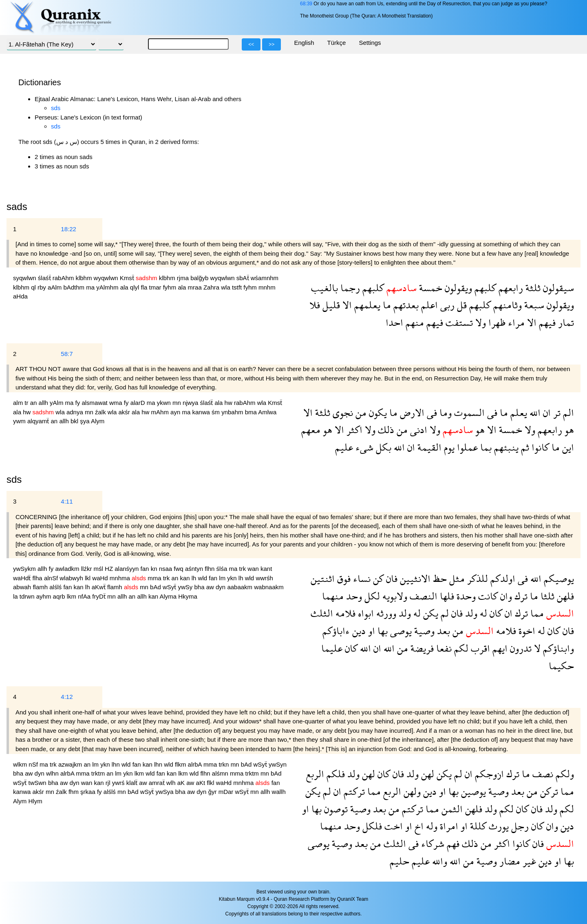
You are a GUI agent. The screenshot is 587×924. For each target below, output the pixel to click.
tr (27, 403)
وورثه (385, 613)
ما (386, 305)
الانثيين (414, 578)
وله (430, 826)
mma (155, 578)
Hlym (35, 801)
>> (271, 44)
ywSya (165, 792)
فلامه (344, 613)
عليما (332, 648)
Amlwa (267, 412)
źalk (101, 412)
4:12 (67, 697)
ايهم (499, 648)
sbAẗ (244, 278)
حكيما (561, 666)
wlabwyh (72, 578)
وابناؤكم (557, 648)
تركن (548, 791)
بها (381, 631)
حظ (439, 578)
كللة (477, 826)
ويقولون (457, 288)
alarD (139, 403)
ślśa (223, 569)
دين (358, 631)
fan (146, 569)
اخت (392, 826)
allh (44, 403)
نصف (542, 774)
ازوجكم (488, 774)
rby (43, 287)
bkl (75, 421)
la (16, 596)
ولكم (564, 774)
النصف (422, 596)
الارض (411, 412)
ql (34, 287)
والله (438, 861)
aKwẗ (99, 587)
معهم (311, 430)
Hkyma (188, 596)
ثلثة (532, 288)
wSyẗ (170, 587)
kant (266, 569)
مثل (456, 578)
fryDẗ (100, 596)
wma (117, 403)
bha (200, 587)
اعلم (428, 305)
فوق (343, 578)
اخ (418, 826)
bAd (156, 587)
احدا (394, 322)
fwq (179, 569)
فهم (452, 843)
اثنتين (323, 578)
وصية (423, 631)
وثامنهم (506, 305)
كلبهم (484, 288)
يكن (429, 613)
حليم (399, 861)
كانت (487, 596)
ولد (470, 613)
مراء (515, 322)
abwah (23, 587)
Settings (370, 43)
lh (195, 578)
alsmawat (95, 403)
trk (243, 569)
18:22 (68, 229)
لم (444, 613)
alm (19, 403)
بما (485, 447)
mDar (227, 792)
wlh (172, 783)
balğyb (200, 278)
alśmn (221, 773)
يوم (448, 447)
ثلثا (546, 596)
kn (155, 569)
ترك (520, 596)
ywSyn (278, 764)
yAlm (57, 403)
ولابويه (394, 596)
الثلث (322, 613)
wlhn (53, 773)
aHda (20, 296)
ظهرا (496, 322)
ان (546, 412)
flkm (181, 764)
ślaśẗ (45, 278)
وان (505, 596)
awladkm (68, 569)
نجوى (342, 412)
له (482, 613)
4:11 (67, 501)
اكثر (353, 430)
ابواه (365, 613)
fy (79, 403)
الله (534, 412)
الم (567, 412)
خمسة (429, 288)
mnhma (121, 578)
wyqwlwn (107, 278)
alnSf (52, 578)
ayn (176, 412)
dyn (221, 587)
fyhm (171, 287)
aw (211, 587)
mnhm (267, 287)
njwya (191, 403)
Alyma (169, 596)
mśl (99, 569)
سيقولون (557, 288)
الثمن (451, 809)
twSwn (38, 783)
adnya (76, 412)
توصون (335, 809)
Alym (98, 421)
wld (204, 578)
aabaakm (241, 587)
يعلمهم (366, 305)
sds (56, 108)
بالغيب (324, 288)
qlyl (136, 287)
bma (252, 412)
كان (495, 613)
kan (185, 578)
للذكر (476, 578)
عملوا (466, 447)
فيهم (546, 322)
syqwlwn (25, 278)
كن (377, 578)
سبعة (533, 305)
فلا (315, 305)
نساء (361, 578)
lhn (117, 764)
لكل (371, 596)
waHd (101, 578)
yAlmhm (108, 287)
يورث (498, 826)
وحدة (465, 596)
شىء (363, 447)
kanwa (202, 412)
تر (556, 412)
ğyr (213, 792)
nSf (34, 764)
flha (38, 578)
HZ (110, 569)
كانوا (539, 447)
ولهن (411, 791)
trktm (99, 773)
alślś (56, 587)
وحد (353, 596)
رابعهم (510, 288)
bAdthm (75, 287)
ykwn (165, 403)
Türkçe (337, 43)
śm (216, 412)
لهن (426, 774)
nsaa (167, 569)
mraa (196, 287)
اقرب (479, 648)
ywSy (186, 587)
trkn (224, 764)
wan (254, 569)
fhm (74, 792)
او (370, 631)
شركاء (431, 843)
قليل (330, 305)
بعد (442, 631)
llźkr (87, 569)
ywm (20, 421)
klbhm (84, 278)
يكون (377, 412)
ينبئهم (505, 447)
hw (229, 403)
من (360, 412)
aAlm (55, 287)
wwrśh (264, 578)
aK (182, 783)
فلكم (334, 774)
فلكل (371, 826)
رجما (349, 288)
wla (226, 287)
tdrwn (28, 596)
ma (91, 287)
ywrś (119, 783)
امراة (448, 826)
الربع (315, 774)
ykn (233, 578)
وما (444, 412)
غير (528, 861)
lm (223, 578)
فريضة (421, 648)
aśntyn (195, 569)
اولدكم (502, 578)
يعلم (517, 412)
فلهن (564, 596)
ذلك (385, 430)
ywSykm (25, 569)
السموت (468, 412)
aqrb (60, 596)
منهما (333, 596)
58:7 (67, 354)
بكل (382, 447)
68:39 (306, 4)
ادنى (417, 430)
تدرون (520, 648)
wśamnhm (265, 278)
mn (178, 403)
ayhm (45, 596)
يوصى (400, 631)
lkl (88, 578)
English (304, 43)
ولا (479, 322)
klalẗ (133, 783)
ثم (524, 447)
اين (567, 447)
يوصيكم (558, 578)
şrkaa (89, 792)
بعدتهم (405, 305)
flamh (41, 587)
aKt (202, 783)
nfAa (85, 596)
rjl (109, 783)
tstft (238, 287)
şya (85, 421)
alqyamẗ (39, 421)
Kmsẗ (128, 278)
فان (391, 578)
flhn (210, 569)
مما (536, 613)
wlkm (21, 764)
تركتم (353, 791)
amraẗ (158, 783)
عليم (344, 447)
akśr (125, 412)
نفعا (443, 648)
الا (346, 305)
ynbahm (233, 412)
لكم (460, 648)
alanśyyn (127, 569)
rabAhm (64, 278)
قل (461, 305)
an (34, 403)
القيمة (428, 447)
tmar (156, 287)
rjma (184, 278)
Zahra (212, 287)
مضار (509, 861)
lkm (73, 596)
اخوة (526, 631)
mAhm (161, 412)
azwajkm (71, 764)
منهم (414, 322)
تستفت (458, 322)
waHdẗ (23, 578)
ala (125, 287)
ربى (446, 305)
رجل (519, 826)
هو (568, 430)
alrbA (196, 764)
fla (145, 287)
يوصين (472, 791)
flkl (211, 783)
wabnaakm (269, 587)
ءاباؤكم (336, 631)
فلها (446, 596)
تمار (565, 322)
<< (251, 44)
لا (536, 648)
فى (491, 412)
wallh (279, 792)
